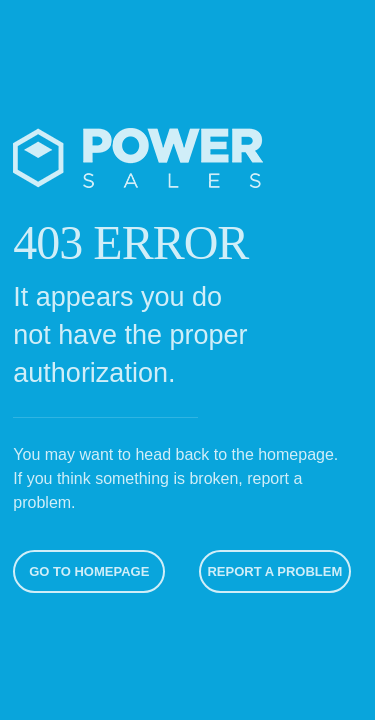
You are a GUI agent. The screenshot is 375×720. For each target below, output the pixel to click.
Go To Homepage (87, 571)
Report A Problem (273, 571)
